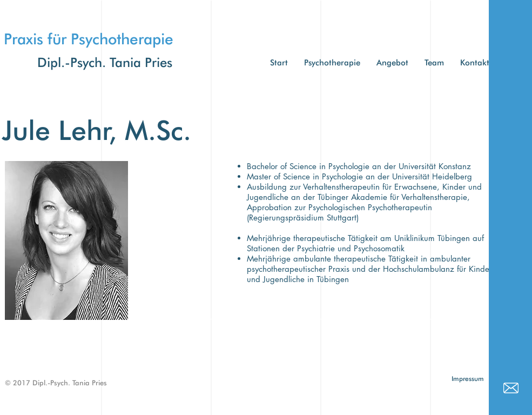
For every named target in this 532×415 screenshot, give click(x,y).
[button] (434, 63)
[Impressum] (468, 379)
